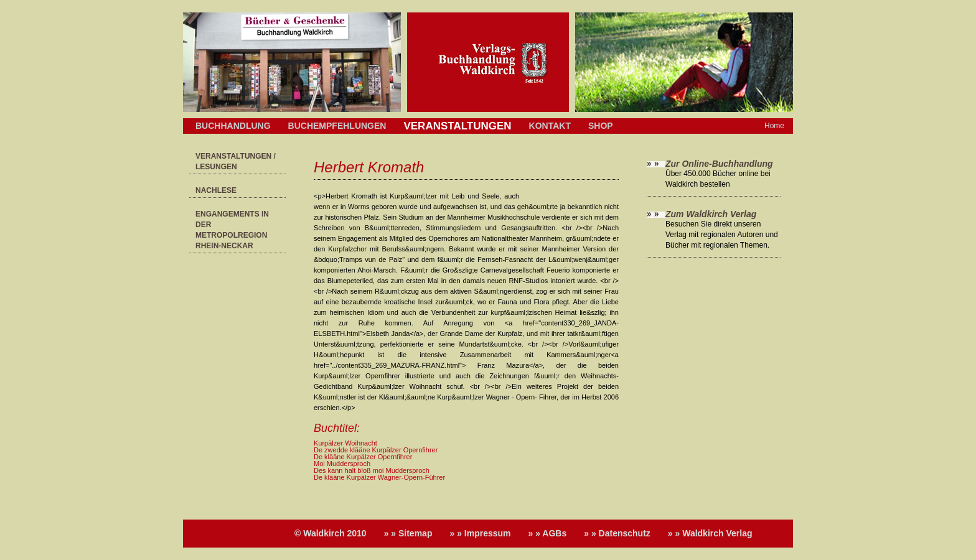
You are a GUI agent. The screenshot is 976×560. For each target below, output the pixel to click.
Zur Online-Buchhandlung (719, 164)
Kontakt (550, 126)
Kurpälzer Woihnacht (345, 443)
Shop (601, 126)
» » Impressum (480, 533)
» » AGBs (548, 533)
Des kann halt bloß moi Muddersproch (372, 470)
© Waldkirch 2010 (331, 533)
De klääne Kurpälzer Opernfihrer (363, 457)
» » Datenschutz (617, 533)
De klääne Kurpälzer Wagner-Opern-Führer (379, 477)
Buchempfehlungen (337, 126)
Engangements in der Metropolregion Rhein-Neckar (232, 230)
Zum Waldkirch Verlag (711, 214)
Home (774, 126)
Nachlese (216, 190)
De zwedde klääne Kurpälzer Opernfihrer (376, 450)
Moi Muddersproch (342, 464)
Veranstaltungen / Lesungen (236, 161)
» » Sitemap (408, 533)
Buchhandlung (233, 126)
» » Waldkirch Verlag (710, 533)
